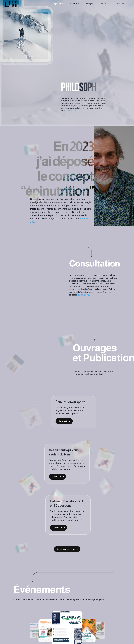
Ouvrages (89, 4)
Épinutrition (59, 4)
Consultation (74, 4)
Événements (119, 4)
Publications (104, 4)
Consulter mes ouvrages (67, 549)
